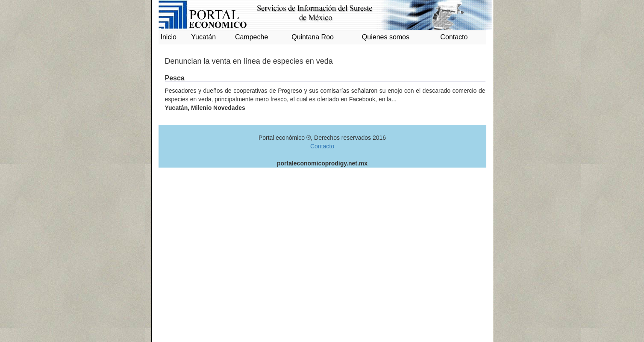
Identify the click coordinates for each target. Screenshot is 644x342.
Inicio (169, 37)
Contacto (454, 37)
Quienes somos (386, 37)
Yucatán (203, 37)
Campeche (251, 37)
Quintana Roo (313, 37)
